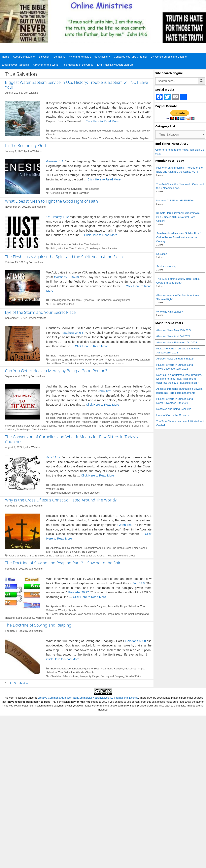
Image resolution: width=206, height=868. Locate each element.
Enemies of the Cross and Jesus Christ (57, 556)
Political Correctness (69, 418)
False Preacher (66, 426)
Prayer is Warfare (115, 360)
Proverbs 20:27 (79, 592)
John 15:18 (127, 525)
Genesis (55, 193)
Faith (53, 248)
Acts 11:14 (54, 457)
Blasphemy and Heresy (97, 548)
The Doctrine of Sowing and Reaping (38, 625)
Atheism (86, 422)
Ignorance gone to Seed (86, 669)
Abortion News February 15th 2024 (177, 342)
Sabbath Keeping (166, 266)
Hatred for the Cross (92, 556)
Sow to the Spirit (124, 614)
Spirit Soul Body (25, 618)
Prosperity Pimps (91, 418)
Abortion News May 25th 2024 (174, 330)
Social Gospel (123, 426)
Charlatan (71, 614)
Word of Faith (43, 618)
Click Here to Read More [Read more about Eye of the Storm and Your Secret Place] (92, 346)
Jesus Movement (71, 138)
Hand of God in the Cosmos (172, 415)
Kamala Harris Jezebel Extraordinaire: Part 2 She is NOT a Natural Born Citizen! (178, 217)
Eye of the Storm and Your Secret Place (40, 312)
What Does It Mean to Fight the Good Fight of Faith (51, 201)
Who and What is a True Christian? (90, 57)
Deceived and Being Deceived (174, 409)
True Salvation (132, 131)
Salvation (44, 57)
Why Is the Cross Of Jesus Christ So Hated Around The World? (61, 500)
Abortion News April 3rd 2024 (173, 336)
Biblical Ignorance (61, 131)
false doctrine (49, 426)
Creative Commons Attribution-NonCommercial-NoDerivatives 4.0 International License (88, 698)
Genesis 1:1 (55, 161)
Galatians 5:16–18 (66, 277)
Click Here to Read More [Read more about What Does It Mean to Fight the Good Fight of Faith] (101, 235)
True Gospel (106, 138)
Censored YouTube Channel (130, 57)
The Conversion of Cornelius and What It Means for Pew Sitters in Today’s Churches (71, 439)
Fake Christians (14, 426)
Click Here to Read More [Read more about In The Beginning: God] (104, 179)
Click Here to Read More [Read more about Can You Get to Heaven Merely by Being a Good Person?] (103, 404)
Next (24, 683)
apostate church (71, 422)
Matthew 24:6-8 (73, 333)
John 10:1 (105, 391)
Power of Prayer (94, 360)
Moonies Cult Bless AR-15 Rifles (175, 200)
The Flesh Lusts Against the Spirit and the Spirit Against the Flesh (64, 257)
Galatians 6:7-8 (136, 641)
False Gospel (80, 131)
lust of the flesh (65, 304)
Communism (140, 422)
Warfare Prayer (89, 363)
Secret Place (54, 363)
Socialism (138, 426)
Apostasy (56, 414)
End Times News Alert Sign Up (115, 65)
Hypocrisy (88, 300)
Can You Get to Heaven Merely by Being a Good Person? (56, 371)
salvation (66, 193)
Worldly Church (122, 300)
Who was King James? (170, 312)
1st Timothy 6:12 (58, 217)
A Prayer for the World (46, 65)
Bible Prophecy (59, 356)
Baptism (55, 138)
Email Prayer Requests (15, 65)
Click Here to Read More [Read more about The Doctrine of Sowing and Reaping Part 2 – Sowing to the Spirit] (90, 597)
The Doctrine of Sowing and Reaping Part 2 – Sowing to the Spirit (64, 563)
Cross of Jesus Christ (21, 556)
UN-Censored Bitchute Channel (169, 57)
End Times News (60, 189)
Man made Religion (100, 131)
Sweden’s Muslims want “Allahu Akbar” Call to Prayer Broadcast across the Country (179, 237)
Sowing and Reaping (112, 676)
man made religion (103, 426)
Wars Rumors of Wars (111, 363)
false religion (83, 426)
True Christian (90, 138)
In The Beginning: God (25, 146)
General (77, 300)
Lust (53, 304)
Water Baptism (141, 138)
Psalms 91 (132, 360)
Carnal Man (57, 614)
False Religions (128, 414)
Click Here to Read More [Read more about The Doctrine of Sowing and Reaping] (63, 659)
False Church (32, 426)
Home (6, 57)
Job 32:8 (139, 583)
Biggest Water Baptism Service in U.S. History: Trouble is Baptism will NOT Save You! (77, 85)
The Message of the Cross (78, 65)
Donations (59, 57)
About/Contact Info (24, 57)
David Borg (57, 360)
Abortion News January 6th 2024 (175, 359)
